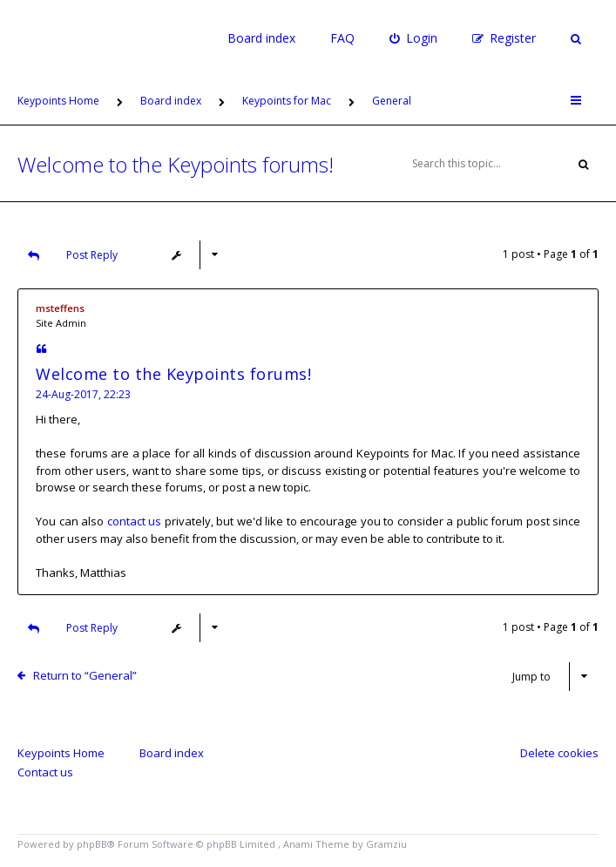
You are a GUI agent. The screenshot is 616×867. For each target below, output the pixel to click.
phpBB (92, 844)
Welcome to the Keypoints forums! (176, 164)
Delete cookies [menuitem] (559, 753)
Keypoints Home (61, 753)
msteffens (60, 308)
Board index (261, 38)
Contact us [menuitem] (45, 772)
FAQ (342, 38)
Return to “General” (85, 675)
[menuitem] (413, 38)
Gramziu (386, 844)
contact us (135, 521)
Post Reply (68, 255)
